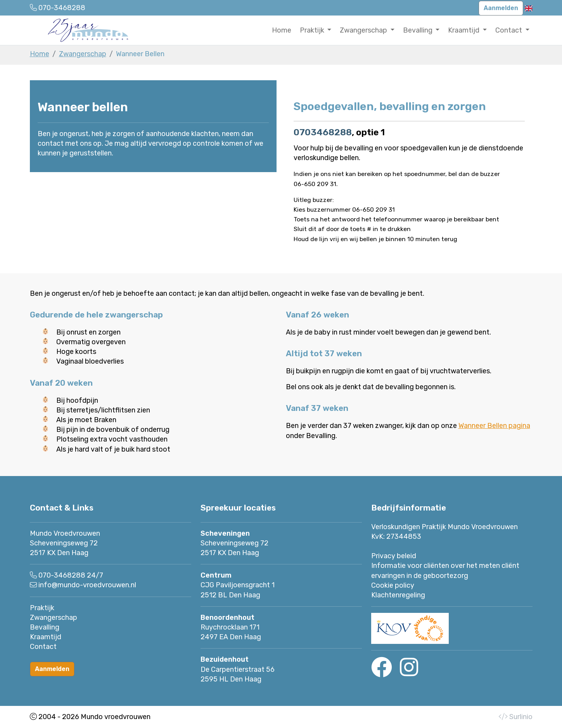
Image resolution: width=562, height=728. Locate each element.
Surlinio (521, 717)
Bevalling (45, 627)
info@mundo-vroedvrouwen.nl (87, 585)
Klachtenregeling (398, 595)
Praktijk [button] (313, 30)
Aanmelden (501, 8)
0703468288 (323, 132)
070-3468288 (62, 575)
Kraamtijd (46, 637)
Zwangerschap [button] (364, 30)
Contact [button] (509, 30)
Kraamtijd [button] (464, 30)
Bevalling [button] (418, 30)
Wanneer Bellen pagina (494, 426)
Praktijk (42, 608)
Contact (43, 647)
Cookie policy (393, 585)
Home (282, 30)
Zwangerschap (83, 54)
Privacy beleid (394, 556)
